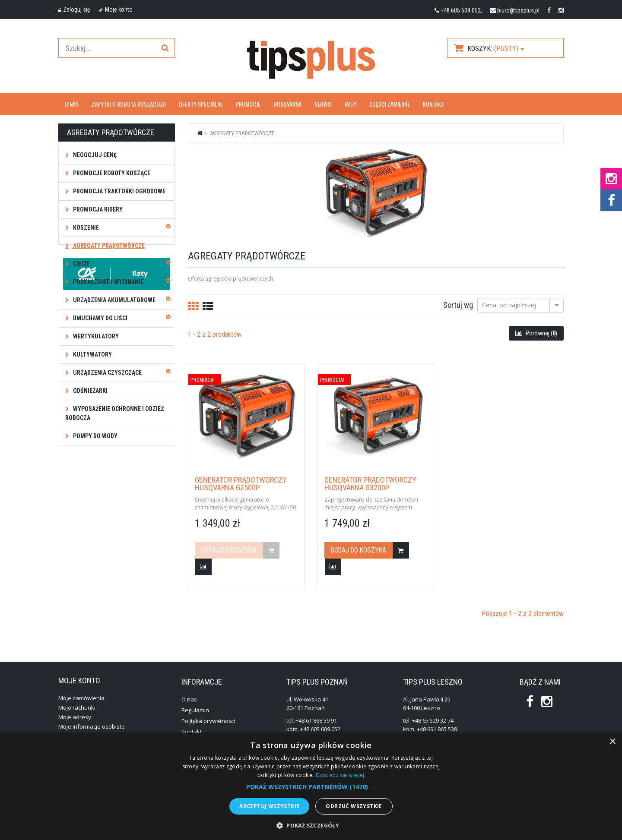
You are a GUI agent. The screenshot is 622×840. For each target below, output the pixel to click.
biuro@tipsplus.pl (518, 10)
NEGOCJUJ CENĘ (94, 155)
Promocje (248, 104)
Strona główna (200, 133)
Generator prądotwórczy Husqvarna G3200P (370, 484)
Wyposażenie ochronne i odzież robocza (114, 413)
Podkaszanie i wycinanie (108, 282)
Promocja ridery (97, 209)
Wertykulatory (95, 336)
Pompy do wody (95, 436)
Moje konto (116, 9)
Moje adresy (75, 717)
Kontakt (433, 104)
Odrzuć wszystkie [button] (354, 806)
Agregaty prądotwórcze (108, 246)
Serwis (323, 104)
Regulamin (195, 710)
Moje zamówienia (81, 698)
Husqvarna (287, 104)
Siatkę (193, 306)
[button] (311, 787)
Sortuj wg (458, 305)
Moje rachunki (77, 707)
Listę (208, 306)
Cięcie (81, 264)
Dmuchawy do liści (100, 318)
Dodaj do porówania (203, 567)
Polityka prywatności (208, 721)
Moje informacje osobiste (92, 726)
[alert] (311, 786)
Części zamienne (390, 104)
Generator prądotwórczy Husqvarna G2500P (241, 484)
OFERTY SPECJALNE (201, 104)
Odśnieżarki (90, 391)
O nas (72, 104)
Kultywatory (92, 354)
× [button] (612, 742)
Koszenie (85, 227)
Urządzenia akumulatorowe (114, 300)
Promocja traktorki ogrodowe (119, 191)
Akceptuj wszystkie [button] (269, 806)
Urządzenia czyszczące (107, 373)
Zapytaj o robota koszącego (129, 104)
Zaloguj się (74, 9)
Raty (351, 104)
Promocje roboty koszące (111, 173)
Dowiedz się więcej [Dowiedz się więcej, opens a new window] (340, 775)
